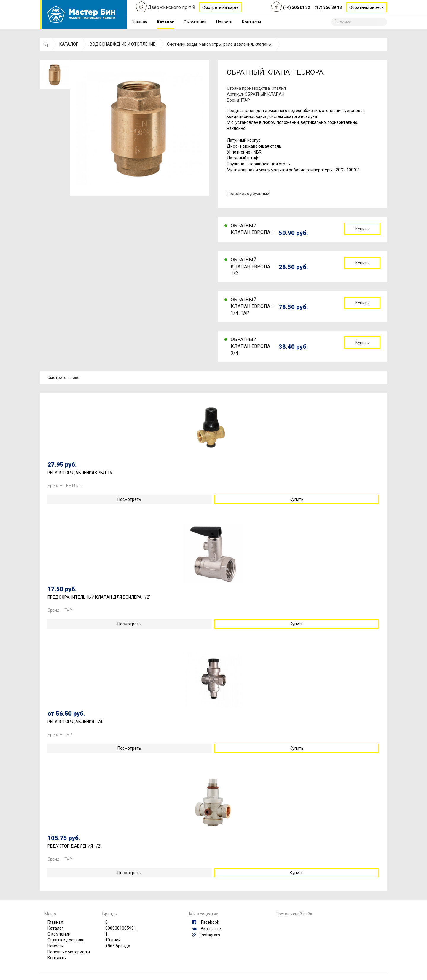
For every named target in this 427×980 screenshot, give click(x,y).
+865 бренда (118, 946)
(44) (297, 7)
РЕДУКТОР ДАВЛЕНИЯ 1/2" (75, 846)
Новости (224, 22)
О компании (195, 22)
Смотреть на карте (220, 7)
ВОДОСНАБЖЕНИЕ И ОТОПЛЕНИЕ (122, 44)
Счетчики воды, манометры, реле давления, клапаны (219, 44)
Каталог (165, 22)
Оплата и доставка (66, 940)
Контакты (251, 22)
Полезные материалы (69, 952)
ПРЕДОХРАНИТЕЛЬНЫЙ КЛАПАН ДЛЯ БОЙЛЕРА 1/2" (99, 597)
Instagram (210, 935)
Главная (140, 22)
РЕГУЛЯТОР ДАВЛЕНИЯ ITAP (76, 722)
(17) (328, 7)
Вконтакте (211, 929)
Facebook (210, 922)
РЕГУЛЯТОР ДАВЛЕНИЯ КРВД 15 (80, 473)
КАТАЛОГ (69, 44)
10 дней (113, 940)
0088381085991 (121, 928)
